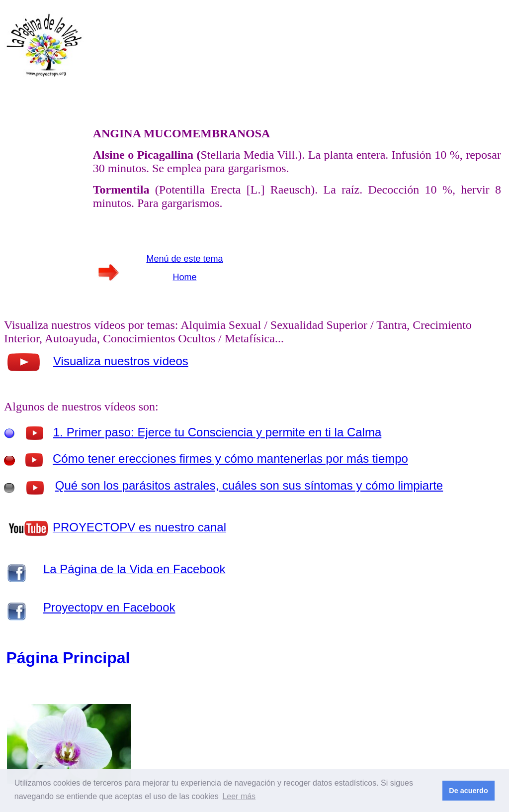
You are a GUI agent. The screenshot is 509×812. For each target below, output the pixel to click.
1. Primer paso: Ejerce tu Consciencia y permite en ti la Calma (217, 432)
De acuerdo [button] (468, 791)
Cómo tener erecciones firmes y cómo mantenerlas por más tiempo (230, 458)
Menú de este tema (184, 259)
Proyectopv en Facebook (109, 607)
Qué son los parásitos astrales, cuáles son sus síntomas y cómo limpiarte (249, 485)
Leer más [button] (239, 796)
